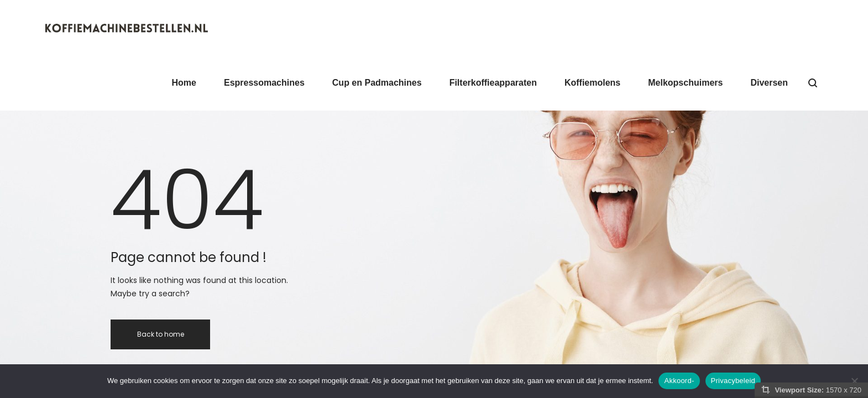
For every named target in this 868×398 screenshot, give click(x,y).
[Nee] (854, 381)
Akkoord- (679, 381)
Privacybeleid (733, 381)
